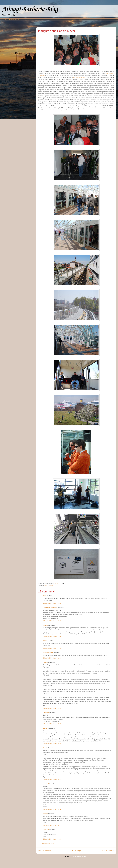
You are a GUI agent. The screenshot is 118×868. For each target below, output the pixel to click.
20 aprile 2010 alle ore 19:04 (52, 708)
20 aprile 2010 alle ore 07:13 (52, 603)
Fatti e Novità (49, 586)
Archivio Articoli (14, 19)
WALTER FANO (48, 653)
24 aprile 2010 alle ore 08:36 (52, 839)
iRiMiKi (46, 625)
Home (5, 19)
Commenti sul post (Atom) (79, 856)
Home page (76, 851)
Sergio (45, 728)
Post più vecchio (108, 851)
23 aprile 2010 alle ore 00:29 (52, 825)
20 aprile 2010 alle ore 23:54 (52, 780)
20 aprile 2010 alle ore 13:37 (52, 658)
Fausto (45, 662)
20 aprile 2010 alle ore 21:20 (52, 744)
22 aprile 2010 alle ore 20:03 (52, 810)
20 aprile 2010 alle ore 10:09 (52, 637)
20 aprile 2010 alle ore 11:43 (52, 648)
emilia (45, 641)
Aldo (45, 596)
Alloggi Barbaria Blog (30, 10)
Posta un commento (47, 843)
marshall (46, 712)
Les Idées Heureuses (50, 607)
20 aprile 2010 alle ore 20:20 (52, 724)
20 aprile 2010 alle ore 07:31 (52, 621)
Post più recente (44, 851)
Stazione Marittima (79, 78)
